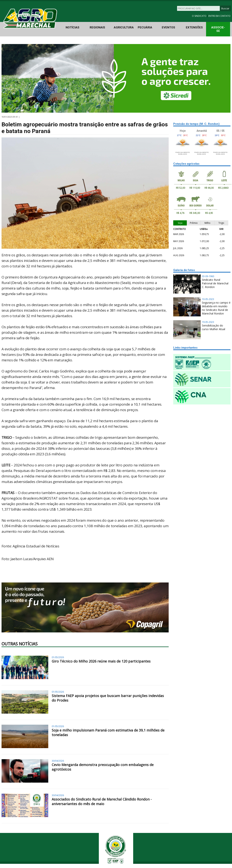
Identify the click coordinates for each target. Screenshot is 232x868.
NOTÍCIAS (72, 27)
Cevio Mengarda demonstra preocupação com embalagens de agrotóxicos (103, 767)
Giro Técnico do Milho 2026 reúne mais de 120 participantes (101, 661)
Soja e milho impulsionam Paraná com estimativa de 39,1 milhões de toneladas (108, 732)
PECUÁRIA (145, 27)
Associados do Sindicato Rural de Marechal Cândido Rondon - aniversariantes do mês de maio (102, 801)
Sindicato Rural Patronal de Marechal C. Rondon (215, 283)
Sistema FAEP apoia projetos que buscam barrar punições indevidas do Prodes (108, 698)
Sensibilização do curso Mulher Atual (213, 327)
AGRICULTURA (124, 27)
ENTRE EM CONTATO (219, 16)
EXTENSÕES (194, 27)
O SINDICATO (199, 16)
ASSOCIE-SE (218, 29)
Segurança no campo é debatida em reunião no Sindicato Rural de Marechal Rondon (216, 308)
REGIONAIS (97, 27)
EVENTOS (168, 27)
